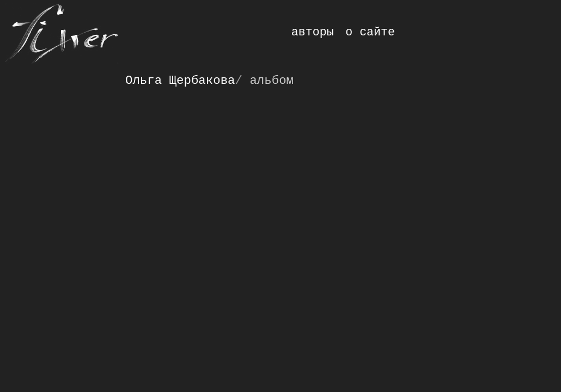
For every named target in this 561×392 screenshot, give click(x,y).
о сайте (370, 32)
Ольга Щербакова (180, 81)
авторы (313, 32)
